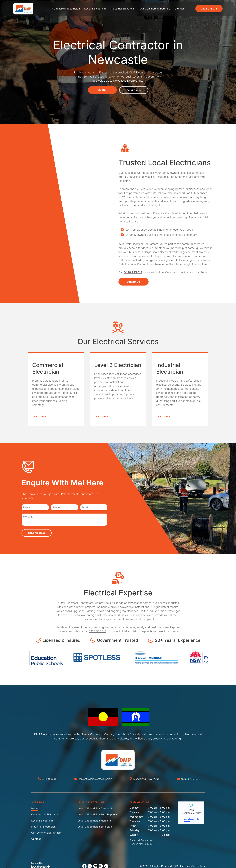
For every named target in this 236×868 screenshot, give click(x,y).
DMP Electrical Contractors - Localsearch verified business (191, 813)
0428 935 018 (97, 631)
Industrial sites (165, 381)
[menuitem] (66, 9)
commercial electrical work (49, 385)
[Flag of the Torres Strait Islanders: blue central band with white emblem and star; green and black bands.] (136, 717)
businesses (192, 189)
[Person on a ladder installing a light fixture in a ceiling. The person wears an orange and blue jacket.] (64, 213)
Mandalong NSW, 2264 (146, 779)
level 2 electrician (105, 378)
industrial (154, 611)
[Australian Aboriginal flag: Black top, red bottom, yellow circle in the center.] (103, 717)
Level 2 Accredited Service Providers (148, 197)
